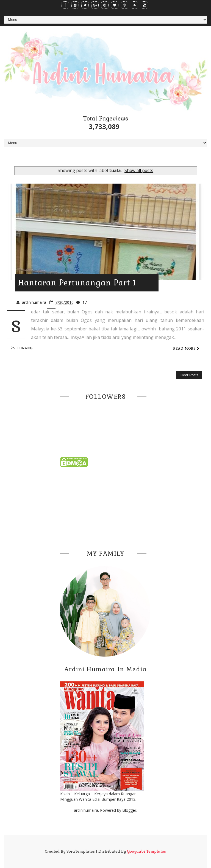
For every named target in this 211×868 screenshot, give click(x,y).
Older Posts (189, 375)
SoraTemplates (81, 851)
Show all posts (139, 171)
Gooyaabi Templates (146, 851)
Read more (187, 349)
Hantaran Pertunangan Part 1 (77, 283)
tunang (22, 348)
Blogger (129, 810)
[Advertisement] (105, 507)
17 (85, 302)
